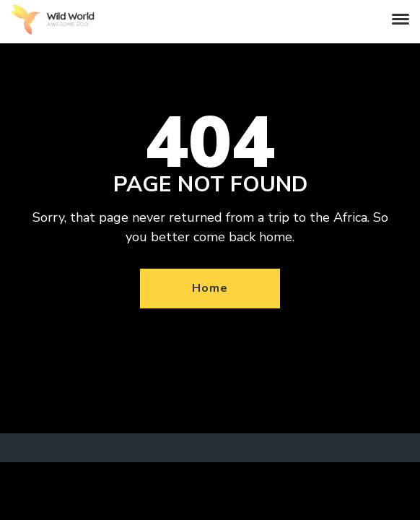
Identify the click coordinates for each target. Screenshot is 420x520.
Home (210, 288)
